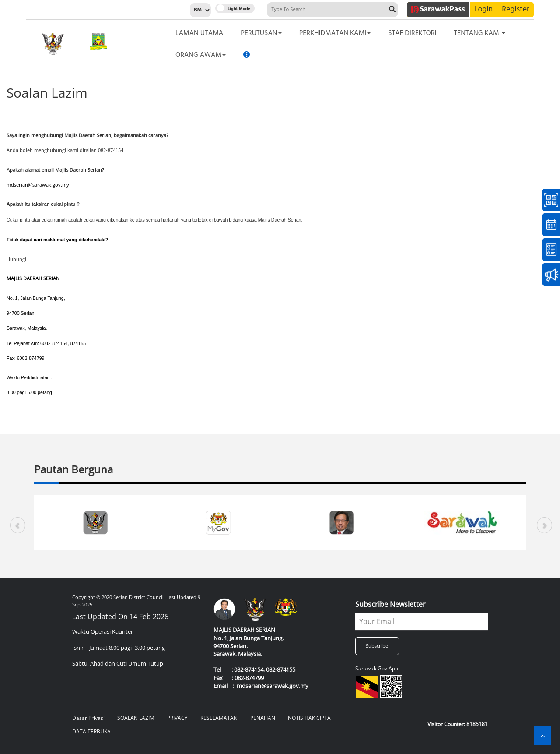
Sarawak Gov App (377, 668)
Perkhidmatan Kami (335, 33)
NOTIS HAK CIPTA (309, 718)
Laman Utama (199, 33)
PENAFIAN (263, 718)
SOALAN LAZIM (136, 718)
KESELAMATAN (219, 718)
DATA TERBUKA (91, 731)
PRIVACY (177, 718)
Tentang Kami (479, 33)
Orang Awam (201, 55)
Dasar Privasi (88, 718)
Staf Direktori (412, 33)
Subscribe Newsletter (390, 604)
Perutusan (261, 33)
